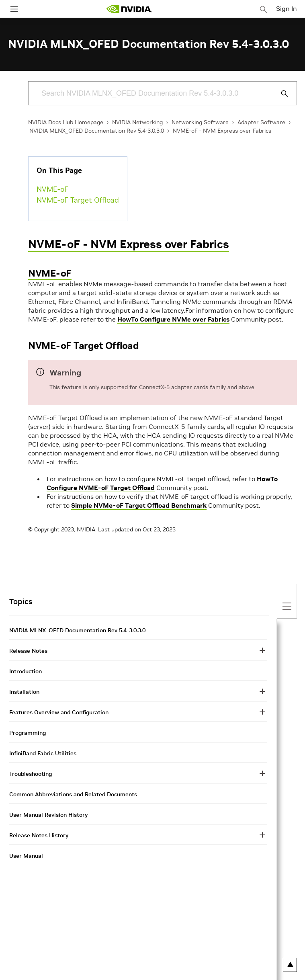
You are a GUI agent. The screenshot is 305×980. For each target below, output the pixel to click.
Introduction (26, 671)
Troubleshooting (31, 774)
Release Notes (28, 651)
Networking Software (200, 122)
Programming (28, 733)
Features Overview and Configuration (59, 712)
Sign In (287, 8)
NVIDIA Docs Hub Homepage (66, 122)
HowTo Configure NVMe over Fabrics (173, 319)
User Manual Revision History (48, 815)
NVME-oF (52, 189)
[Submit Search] (280, 94)
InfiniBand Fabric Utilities (43, 753)
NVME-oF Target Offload (78, 200)
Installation (24, 692)
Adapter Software (261, 122)
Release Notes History (39, 835)
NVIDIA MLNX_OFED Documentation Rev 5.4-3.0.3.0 (97, 131)
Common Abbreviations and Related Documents (73, 794)
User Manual (26, 856)
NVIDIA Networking (137, 122)
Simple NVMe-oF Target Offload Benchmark (139, 505)
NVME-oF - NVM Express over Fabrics (222, 131)
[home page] (129, 9)
